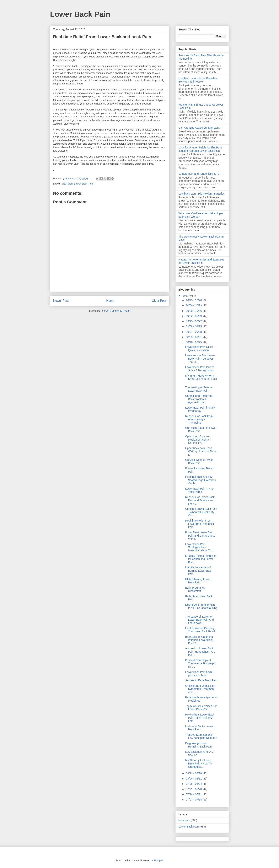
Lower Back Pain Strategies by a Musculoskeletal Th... (199, 547)
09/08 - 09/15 (194, 326)
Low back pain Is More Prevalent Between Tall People (198, 80)
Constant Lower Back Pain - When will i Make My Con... (201, 512)
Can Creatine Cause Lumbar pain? (199, 128)
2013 (186, 296)
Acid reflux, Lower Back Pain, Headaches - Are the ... (200, 652)
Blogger (158, 860)
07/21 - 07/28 (194, 789)
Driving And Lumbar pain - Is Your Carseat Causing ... (201, 608)
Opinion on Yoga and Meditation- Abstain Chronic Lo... (198, 440)
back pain (67, 184)
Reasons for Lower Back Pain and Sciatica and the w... (200, 500)
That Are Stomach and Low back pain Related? (201, 736)
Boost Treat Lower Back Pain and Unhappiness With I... (200, 536)
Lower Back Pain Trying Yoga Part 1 (199, 490)
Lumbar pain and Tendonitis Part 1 (199, 174)
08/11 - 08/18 (194, 773)
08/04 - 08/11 (194, 779)
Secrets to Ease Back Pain (201, 680)
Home (110, 301)
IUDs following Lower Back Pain (198, 581)
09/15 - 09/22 (194, 321)
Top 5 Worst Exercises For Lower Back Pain (201, 708)
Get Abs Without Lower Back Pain (199, 461)
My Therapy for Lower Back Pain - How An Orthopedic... (199, 764)
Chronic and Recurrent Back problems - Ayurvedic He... (199, 399)
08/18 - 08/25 (194, 342)
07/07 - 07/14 (194, 800)
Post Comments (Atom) (117, 311)
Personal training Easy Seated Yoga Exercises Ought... (200, 480)
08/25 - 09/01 (194, 337)
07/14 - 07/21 (194, 794)
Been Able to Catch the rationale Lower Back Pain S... (199, 640)
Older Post (159, 301)
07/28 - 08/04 (194, 784)
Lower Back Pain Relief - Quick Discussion (200, 348)
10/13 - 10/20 (194, 300)
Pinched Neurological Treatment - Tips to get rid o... (200, 663)
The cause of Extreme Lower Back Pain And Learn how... (199, 620)
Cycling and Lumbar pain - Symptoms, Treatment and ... (201, 689)
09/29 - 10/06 (194, 311)
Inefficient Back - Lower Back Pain (199, 728)
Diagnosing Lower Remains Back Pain (198, 745)
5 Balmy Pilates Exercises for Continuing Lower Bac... (201, 559)
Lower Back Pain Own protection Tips (198, 674)
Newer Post (61, 301)
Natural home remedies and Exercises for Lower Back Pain (201, 261)
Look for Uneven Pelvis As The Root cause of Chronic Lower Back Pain (200, 149)
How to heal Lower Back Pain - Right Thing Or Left (200, 718)
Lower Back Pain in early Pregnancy (200, 409)
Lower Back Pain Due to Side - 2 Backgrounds (200, 369)
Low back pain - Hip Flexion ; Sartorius (202, 194)
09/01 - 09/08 (194, 332)
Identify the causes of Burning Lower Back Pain (199, 571)
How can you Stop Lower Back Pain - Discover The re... (200, 359)
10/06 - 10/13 (194, 305)
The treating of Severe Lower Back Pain (199, 389)
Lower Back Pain (80, 14)
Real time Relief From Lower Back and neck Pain (199, 524)
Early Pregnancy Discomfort (195, 589)
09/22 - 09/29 (194, 316)
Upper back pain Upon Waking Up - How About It (201, 451)
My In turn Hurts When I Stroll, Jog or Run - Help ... (201, 379)
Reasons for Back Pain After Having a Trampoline (199, 419)
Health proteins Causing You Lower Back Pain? (200, 630)
